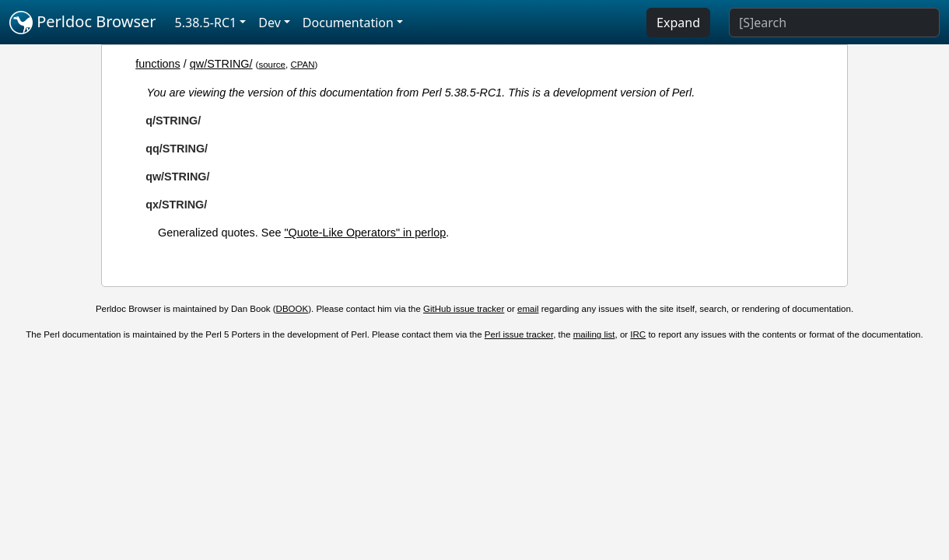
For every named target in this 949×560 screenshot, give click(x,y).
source (272, 65)
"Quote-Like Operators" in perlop (365, 233)
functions (158, 64)
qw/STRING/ (221, 64)
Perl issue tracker (519, 334)
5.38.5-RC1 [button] (206, 23)
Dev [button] (270, 23)
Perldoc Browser (83, 23)
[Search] (834, 23)
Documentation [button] (348, 23)
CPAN (302, 65)
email (528, 309)
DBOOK (292, 309)
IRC (638, 334)
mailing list (594, 334)
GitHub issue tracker (464, 309)
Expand (678, 23)
